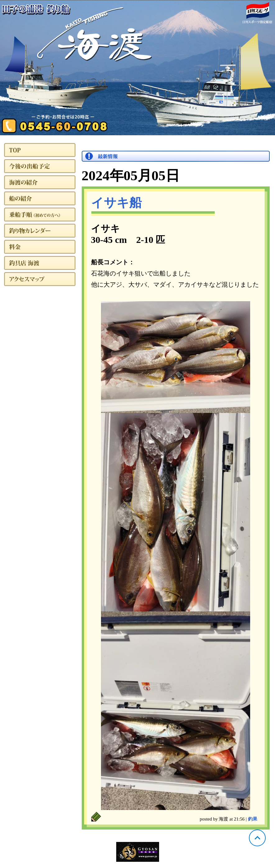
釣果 (253, 819)
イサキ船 (116, 203)
